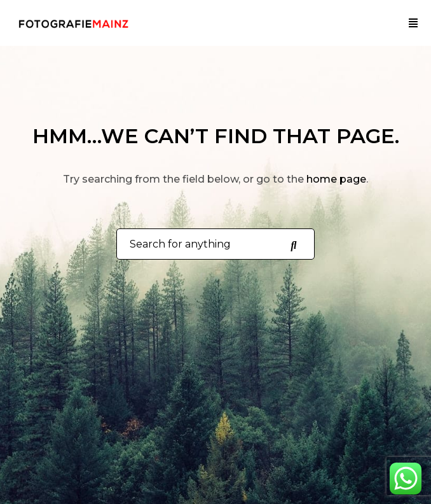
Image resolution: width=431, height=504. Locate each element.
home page (336, 179)
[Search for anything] (293, 244)
